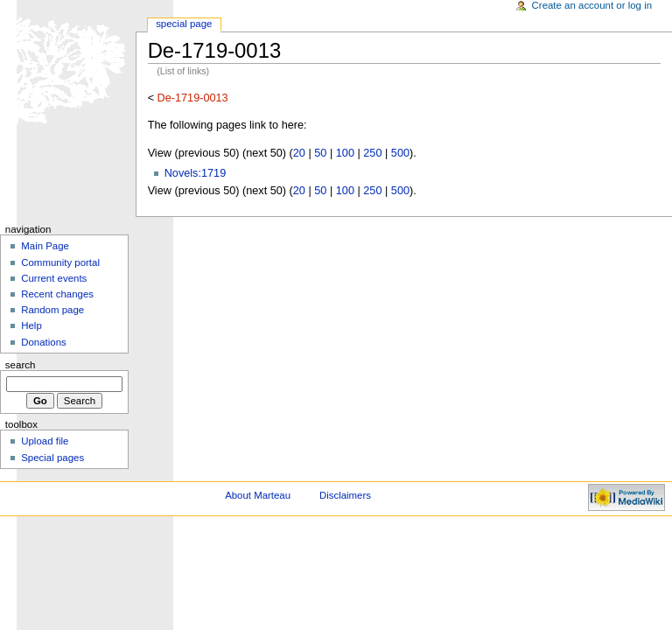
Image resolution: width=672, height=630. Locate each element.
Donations (44, 342)
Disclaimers (345, 495)
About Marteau (258, 495)
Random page (52, 310)
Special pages (52, 458)
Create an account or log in (592, 5)
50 (320, 153)
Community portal (60, 262)
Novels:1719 (196, 173)
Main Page (45, 246)
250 (372, 153)
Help (31, 325)
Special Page (184, 24)
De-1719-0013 (193, 98)
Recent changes (57, 294)
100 (345, 153)
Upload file (45, 441)
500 (400, 153)
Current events (54, 278)
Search (21, 365)
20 (299, 153)
